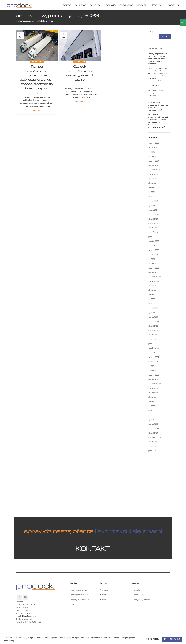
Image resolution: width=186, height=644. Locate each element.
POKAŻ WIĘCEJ (153, 639)
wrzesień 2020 (153, 388)
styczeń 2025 (153, 156)
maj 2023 (151, 246)
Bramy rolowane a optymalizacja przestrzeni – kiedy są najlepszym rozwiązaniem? (158, 105)
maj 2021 (151, 353)
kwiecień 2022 (153, 304)
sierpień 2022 (153, 286)
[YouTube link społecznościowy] (25, 597)
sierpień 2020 (153, 393)
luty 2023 (151, 259)
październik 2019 (154, 437)
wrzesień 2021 (153, 335)
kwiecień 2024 (153, 197)
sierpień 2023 (153, 232)
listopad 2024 (153, 165)
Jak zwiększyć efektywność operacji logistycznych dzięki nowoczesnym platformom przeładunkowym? (158, 121)
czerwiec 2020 (153, 402)
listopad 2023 (153, 219)
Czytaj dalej (37, 110)
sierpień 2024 (153, 179)
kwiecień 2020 (153, 411)
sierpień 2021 (153, 339)
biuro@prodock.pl (29, 616)
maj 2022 (151, 299)
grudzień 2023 (153, 214)
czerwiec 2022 (153, 295)
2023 (41, 21)
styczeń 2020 (153, 424)
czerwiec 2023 (153, 241)
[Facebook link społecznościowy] (19, 597)
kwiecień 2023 (153, 250)
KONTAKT (93, 549)
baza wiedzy (37, 61)
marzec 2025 (153, 147)
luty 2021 (151, 366)
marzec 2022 (153, 308)
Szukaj (150, 32)
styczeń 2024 (153, 210)
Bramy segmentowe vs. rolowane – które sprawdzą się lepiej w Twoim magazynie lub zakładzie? (157, 59)
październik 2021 (154, 330)
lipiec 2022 (152, 290)
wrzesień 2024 (153, 174)
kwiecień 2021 (153, 357)
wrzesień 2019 (153, 442)
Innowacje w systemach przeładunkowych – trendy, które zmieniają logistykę (158, 91)
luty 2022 (151, 313)
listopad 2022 (153, 272)
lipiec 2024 (152, 183)
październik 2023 (154, 223)
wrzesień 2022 (153, 281)
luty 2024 (151, 206)
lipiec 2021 (152, 344)
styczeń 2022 (153, 317)
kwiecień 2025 (153, 143)
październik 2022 (154, 277)
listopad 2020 (153, 379)
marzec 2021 (153, 362)
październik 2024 (154, 170)
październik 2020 (154, 384)
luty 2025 (151, 152)
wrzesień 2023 (153, 228)
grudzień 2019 (153, 428)
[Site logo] (20, 5)
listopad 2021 (153, 326)
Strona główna (25, 21)
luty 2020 (151, 420)
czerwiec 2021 (153, 348)
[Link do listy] (82, 590)
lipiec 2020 (152, 397)
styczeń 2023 (153, 263)
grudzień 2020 (153, 375)
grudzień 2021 (153, 321)
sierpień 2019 (153, 446)
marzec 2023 (153, 255)
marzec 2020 (153, 415)
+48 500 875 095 (26, 613)
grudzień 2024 (153, 161)
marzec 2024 (153, 201)
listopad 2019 (153, 433)
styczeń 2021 (153, 371)
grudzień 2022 (153, 268)
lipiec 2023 (152, 237)
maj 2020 (151, 406)
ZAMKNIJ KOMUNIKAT (172, 639)
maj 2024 (151, 192)
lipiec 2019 (152, 451)
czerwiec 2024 (153, 188)
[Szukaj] (178, 5)
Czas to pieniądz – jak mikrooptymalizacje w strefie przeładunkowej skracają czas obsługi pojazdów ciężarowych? (158, 75)
